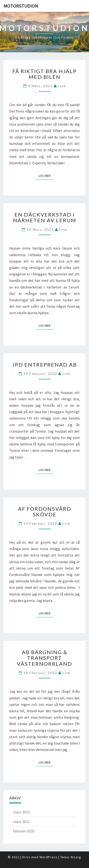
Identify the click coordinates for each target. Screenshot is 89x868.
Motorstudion (21, 6)
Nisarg (76, 857)
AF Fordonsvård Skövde (45, 512)
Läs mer (46, 176)
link (62, 86)
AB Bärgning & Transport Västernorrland (44, 658)
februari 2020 (24, 831)
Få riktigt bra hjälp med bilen (44, 74)
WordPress (48, 857)
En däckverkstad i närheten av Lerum (45, 217)
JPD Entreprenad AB (44, 365)
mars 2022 (21, 812)
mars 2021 (21, 821)
